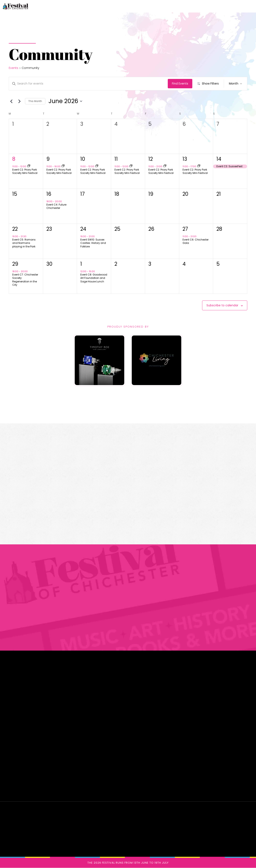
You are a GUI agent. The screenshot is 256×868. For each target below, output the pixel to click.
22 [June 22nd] (15, 229)
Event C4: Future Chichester (56, 206)
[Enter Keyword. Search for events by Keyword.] (88, 84)
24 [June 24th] (83, 229)
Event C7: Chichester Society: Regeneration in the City (25, 280)
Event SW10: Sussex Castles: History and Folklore (93, 243)
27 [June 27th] (185, 229)
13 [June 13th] (185, 159)
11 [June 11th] (116, 159)
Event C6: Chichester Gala (196, 241)
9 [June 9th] (48, 159)
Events (14, 68)
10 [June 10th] (83, 159)
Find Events (180, 84)
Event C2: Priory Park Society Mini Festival (25, 171)
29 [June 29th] (15, 264)
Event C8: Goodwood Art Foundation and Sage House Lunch (94, 278)
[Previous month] (11, 101)
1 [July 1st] (81, 264)
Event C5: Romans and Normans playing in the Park (24, 243)
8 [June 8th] (14, 159)
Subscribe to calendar (222, 305)
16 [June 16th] (49, 194)
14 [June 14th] (219, 159)
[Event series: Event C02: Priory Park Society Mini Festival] (29, 166)
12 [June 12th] (151, 159)
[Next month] (19, 101)
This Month (35, 101)
